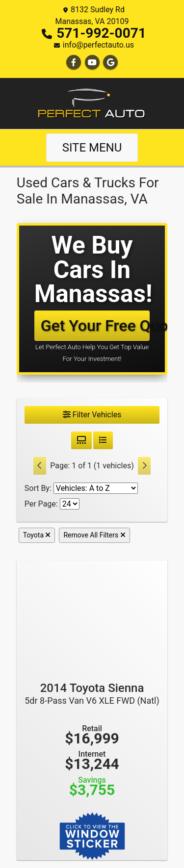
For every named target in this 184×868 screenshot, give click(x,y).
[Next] (144, 466)
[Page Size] (70, 504)
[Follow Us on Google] (110, 63)
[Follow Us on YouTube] (92, 63)
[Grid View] (81, 440)
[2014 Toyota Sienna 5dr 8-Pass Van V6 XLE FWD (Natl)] (92, 616)
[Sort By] (96, 488)
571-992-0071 (101, 33)
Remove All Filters (94, 535)
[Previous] (40, 466)
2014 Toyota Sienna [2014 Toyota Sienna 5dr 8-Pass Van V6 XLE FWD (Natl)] (92, 693)
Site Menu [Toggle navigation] (92, 148)
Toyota (37, 535)
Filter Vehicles (92, 415)
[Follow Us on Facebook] (74, 63)
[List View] (103, 440)
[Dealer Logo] (92, 103)
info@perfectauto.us (98, 45)
